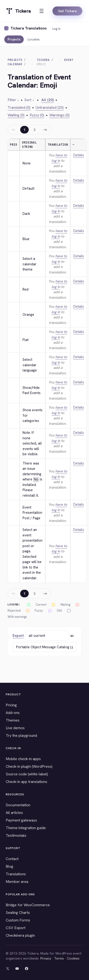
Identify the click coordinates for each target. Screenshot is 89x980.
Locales (34, 39)
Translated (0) (19, 107)
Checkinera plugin (20, 935)
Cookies (73, 958)
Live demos (15, 728)
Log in (56, 29)
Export (18, 636)
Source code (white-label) (27, 774)
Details (79, 155)
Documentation (18, 805)
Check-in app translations (26, 782)
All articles (14, 813)
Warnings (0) (59, 115)
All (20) (47, 100)
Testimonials (16, 835)
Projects (14, 39)
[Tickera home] (18, 11)
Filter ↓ (13, 100)
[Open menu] (42, 11)
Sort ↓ (29, 100)
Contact (12, 859)
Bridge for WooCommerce (28, 905)
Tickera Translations (29, 28)
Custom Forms (18, 920)
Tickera (43, 60)
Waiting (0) (16, 115)
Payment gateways (21, 820)
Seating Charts (18, 913)
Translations (16, 874)
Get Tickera (67, 11)
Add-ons (13, 713)
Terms (59, 958)
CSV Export (16, 928)
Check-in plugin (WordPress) (29, 766)
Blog (9, 866)
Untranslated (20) (50, 107)
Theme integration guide (26, 828)
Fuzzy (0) (37, 115)
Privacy (46, 958)
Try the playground (21, 735)
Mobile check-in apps (23, 759)
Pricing (11, 705)
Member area (17, 882)
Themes (13, 720)
